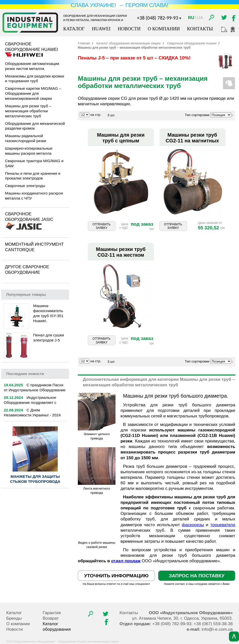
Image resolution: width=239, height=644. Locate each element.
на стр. (96, 115)
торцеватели (223, 525)
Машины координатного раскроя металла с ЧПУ (34, 196)
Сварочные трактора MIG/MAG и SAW (34, 163)
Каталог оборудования (57, 627)
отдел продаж (126, 561)
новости (25, 374)
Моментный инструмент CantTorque (34, 247)
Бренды (14, 618)
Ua (200, 18)
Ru (191, 18)
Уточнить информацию (116, 576)
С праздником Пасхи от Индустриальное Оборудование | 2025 (35, 390)
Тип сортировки (197, 115)
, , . (182, 618)
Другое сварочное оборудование (27, 270)
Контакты (200, 29)
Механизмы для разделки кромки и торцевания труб (35, 79)
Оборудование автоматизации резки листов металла (32, 66)
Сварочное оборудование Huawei (32, 47)
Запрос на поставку (197, 576)
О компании (164, 29)
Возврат (51, 618)
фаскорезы (193, 525)
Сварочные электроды (25, 186)
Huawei (101, 29)
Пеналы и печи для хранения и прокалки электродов (33, 176)
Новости (129, 29)
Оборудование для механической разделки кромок (35, 126)
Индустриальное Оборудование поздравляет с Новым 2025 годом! (30, 402)
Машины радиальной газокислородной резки (26, 138)
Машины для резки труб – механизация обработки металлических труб (28, 111)
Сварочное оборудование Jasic (29, 217)
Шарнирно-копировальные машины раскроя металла (29, 151)
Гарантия (52, 613)
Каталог (74, 29)
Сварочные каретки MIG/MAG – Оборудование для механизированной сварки (33, 93)
